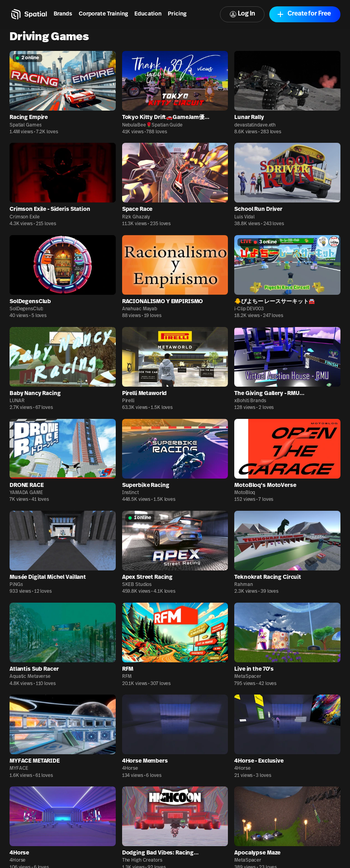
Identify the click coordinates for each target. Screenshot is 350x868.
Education (148, 14)
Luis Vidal (244, 217)
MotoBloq (245, 493)
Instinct (130, 493)
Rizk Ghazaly (136, 217)
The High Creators (142, 860)
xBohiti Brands (250, 401)
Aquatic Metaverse (30, 677)
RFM (127, 677)
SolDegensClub (26, 309)
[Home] (28, 14)
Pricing (177, 14)
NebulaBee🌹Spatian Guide (152, 125)
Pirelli (128, 401)
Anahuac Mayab (140, 309)
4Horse (130, 769)
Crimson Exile (24, 217)
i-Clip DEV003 (249, 309)
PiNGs (16, 585)
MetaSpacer (248, 677)
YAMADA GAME (26, 493)
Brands (63, 14)
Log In (242, 14)
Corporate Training (104, 14)
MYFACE (19, 769)
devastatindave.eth (255, 125)
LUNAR (17, 401)
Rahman (243, 585)
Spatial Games (25, 125)
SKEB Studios (137, 585)
